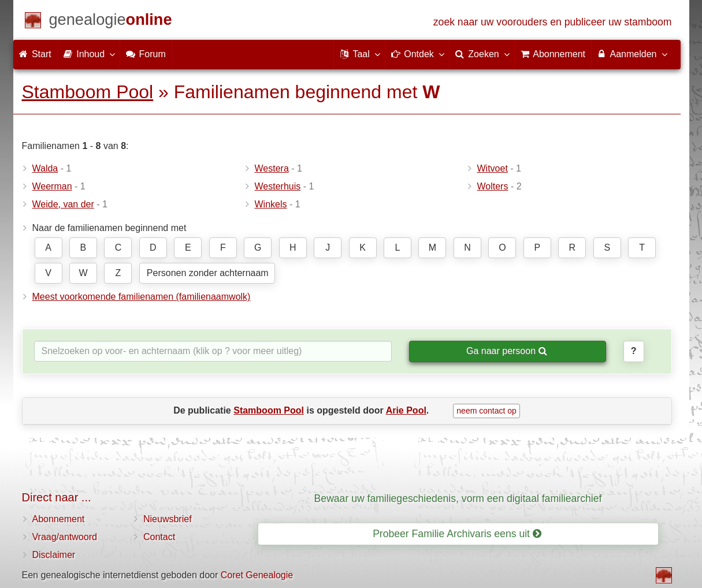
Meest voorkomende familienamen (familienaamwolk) (142, 297)
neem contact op (486, 411)
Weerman (52, 186)
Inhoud (89, 54)
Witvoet (493, 168)
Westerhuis (278, 186)
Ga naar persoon (507, 351)
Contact (159, 537)
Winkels (271, 204)
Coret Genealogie (257, 575)
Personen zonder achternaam (208, 273)
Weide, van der (63, 204)
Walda (45, 168)
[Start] (111, 22)
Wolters (493, 186)
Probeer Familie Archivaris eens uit (457, 534)
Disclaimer (54, 555)
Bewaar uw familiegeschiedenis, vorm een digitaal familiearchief (458, 498)
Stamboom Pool (88, 92)
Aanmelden (632, 54)
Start (35, 54)
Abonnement (59, 519)
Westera (272, 168)
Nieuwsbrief (168, 519)
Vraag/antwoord (65, 537)
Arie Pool (406, 410)
